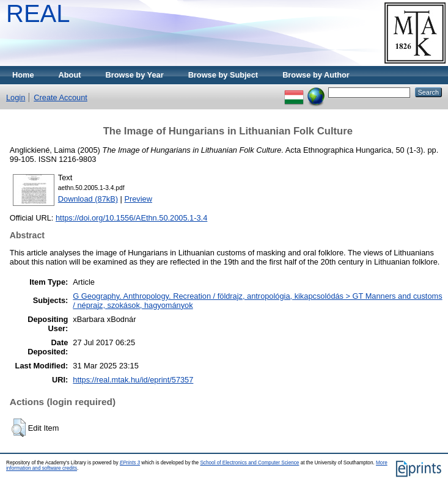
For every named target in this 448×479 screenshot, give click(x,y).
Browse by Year (135, 75)
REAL (38, 13)
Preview (138, 199)
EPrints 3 (130, 463)
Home (23, 75)
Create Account (61, 97)
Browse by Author (316, 75)
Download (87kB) (88, 199)
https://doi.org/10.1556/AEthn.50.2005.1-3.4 (131, 218)
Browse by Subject (223, 75)
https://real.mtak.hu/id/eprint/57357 (133, 380)
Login (16, 97)
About (70, 75)
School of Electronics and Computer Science (249, 463)
